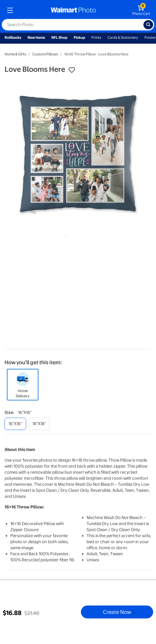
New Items (36, 37)
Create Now (117, 612)
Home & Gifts (15, 54)
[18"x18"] (39, 424)
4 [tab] (90, 235)
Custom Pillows (45, 54)
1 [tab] (64, 235)
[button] (72, 70)
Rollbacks (13, 37)
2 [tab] (73, 235)
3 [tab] (81, 235)
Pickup (79, 37)
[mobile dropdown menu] (10, 10)
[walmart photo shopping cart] (141, 10)
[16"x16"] (15, 424)
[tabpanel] (78, 154)
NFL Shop (59, 37)
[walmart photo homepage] (73, 10)
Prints (96, 37)
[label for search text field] (73, 25)
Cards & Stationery (123, 37)
